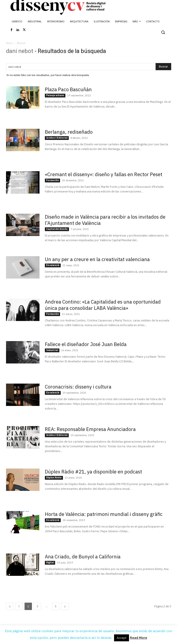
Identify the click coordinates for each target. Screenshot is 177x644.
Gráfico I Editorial (57, 138)
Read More (138, 638)
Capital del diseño (57, 229)
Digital (50, 563)
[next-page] (65, 606)
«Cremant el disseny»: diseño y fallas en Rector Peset (104, 174)
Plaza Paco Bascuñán (68, 89)
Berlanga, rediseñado (69, 132)
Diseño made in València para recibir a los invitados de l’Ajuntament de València (105, 220)
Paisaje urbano (55, 95)
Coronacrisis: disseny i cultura (78, 387)
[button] (163, 32)
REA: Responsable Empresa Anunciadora (90, 429)
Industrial (52, 350)
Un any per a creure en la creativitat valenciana (97, 259)
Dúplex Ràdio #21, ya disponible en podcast (93, 472)
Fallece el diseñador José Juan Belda (86, 344)
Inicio (9, 43)
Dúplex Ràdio (54, 478)
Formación (52, 180)
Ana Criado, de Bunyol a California (83, 556)
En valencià (53, 265)
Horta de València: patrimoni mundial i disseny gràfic (104, 514)
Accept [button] (122, 638)
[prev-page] (10, 606)
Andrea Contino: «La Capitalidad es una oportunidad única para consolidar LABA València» (103, 305)
